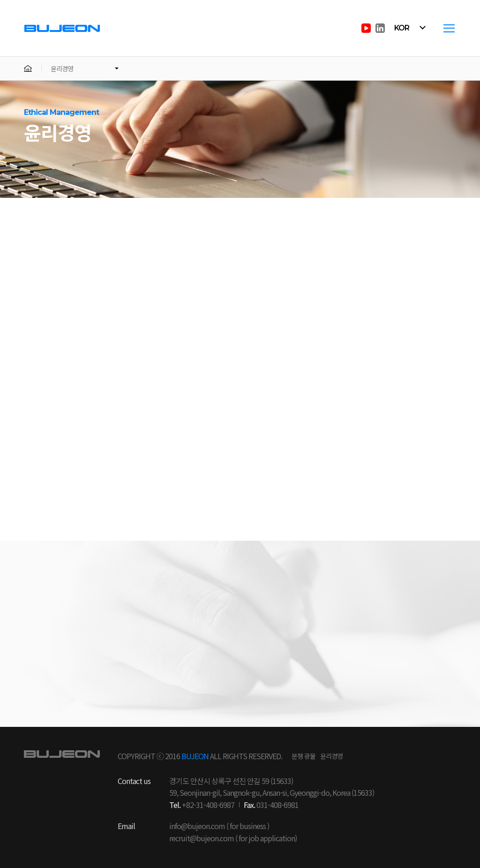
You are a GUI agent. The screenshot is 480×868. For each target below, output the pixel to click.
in (380, 28)
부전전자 (62, 28)
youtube (366, 28)
